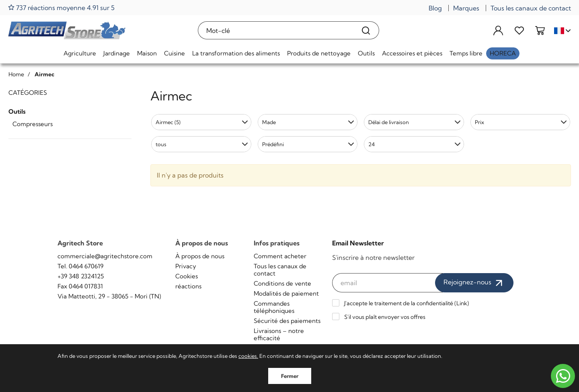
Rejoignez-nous (474, 283)
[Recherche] (366, 30)
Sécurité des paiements (287, 321)
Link (462, 303)
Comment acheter (280, 256)
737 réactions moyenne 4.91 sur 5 (61, 7)
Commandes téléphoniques (274, 307)
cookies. (248, 356)
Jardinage (117, 53)
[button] (201, 122)
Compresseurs (33, 124)
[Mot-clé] (276, 30)
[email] (388, 283)
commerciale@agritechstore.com (105, 256)
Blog (435, 8)
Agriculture (80, 53)
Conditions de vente (282, 283)
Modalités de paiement (286, 293)
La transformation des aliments (236, 53)
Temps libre (466, 53)
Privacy (186, 266)
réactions (188, 286)
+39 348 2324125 (81, 276)
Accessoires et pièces (412, 53)
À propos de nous (200, 256)
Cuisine (175, 53)
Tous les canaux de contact (531, 8)
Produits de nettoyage (319, 53)
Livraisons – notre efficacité (279, 334)
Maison (147, 53)
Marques (466, 8)
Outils (366, 53)
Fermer (290, 376)
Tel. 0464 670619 (80, 266)
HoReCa (503, 53)
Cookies (187, 276)
